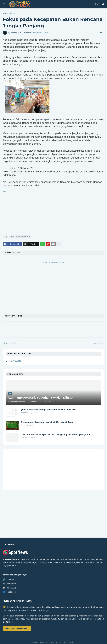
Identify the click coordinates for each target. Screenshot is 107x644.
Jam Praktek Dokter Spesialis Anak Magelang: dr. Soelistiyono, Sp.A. (56, 435)
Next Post (98, 343)
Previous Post (11, 343)
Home (5, 14)
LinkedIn (9, 579)
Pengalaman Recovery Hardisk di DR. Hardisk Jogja (47, 422)
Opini (13, 14)
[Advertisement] (53, 212)
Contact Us (56, 642)
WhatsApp (9, 588)
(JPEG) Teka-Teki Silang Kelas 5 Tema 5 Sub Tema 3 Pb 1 (49, 410)
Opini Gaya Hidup (23, 237)
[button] (4, 4)
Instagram (9, 584)
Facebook (9, 592)
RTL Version (70, 642)
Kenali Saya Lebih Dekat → (17, 629)
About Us (44, 642)
